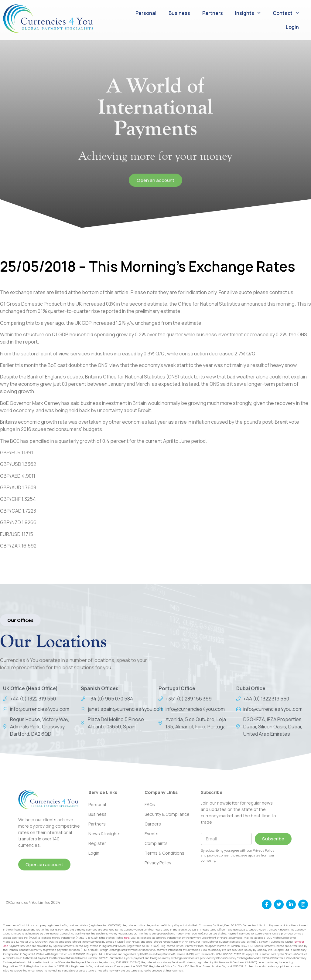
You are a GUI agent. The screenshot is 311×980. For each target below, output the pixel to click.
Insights (248, 13)
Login (292, 27)
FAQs (150, 804)
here (127, 938)
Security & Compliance (167, 814)
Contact (286, 13)
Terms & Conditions (164, 853)
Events (152, 834)
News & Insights (104, 834)
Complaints (156, 843)
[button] (20, 620)
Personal (146, 13)
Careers (153, 824)
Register (97, 843)
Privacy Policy (158, 863)
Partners (213, 13)
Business (179, 13)
